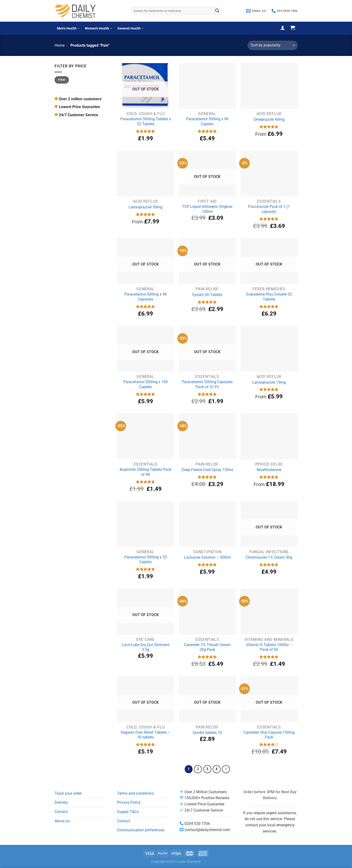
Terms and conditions (135, 793)
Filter (62, 80)
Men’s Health (68, 28)
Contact (61, 812)
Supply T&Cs (128, 812)
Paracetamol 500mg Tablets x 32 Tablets (146, 121)
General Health (131, 28)
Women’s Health (99, 28)
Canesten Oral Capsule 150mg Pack (269, 735)
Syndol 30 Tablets (207, 295)
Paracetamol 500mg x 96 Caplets (207, 121)
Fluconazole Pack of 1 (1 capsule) (269, 209)
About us (62, 821)
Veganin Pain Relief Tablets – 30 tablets (145, 735)
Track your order (68, 793)
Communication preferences (141, 830)
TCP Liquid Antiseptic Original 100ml (207, 209)
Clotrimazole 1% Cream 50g (269, 557)
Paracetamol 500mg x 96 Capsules (146, 297)
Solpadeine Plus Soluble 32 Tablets (269, 297)
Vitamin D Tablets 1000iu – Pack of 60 (269, 647)
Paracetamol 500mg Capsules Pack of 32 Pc (207, 384)
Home (60, 45)
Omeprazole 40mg (269, 119)
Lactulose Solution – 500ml (207, 557)
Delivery (61, 802)
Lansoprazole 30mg (145, 207)
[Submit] (217, 11)
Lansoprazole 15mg (269, 382)
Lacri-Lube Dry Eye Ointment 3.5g (146, 647)
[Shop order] (273, 45)
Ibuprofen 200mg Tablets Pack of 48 (145, 472)
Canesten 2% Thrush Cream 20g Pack (207, 647)
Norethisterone (269, 470)
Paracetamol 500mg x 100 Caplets (145, 384)
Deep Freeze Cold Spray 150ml (207, 470)
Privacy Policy (129, 802)
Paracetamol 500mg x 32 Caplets (146, 560)
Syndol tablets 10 (207, 733)
